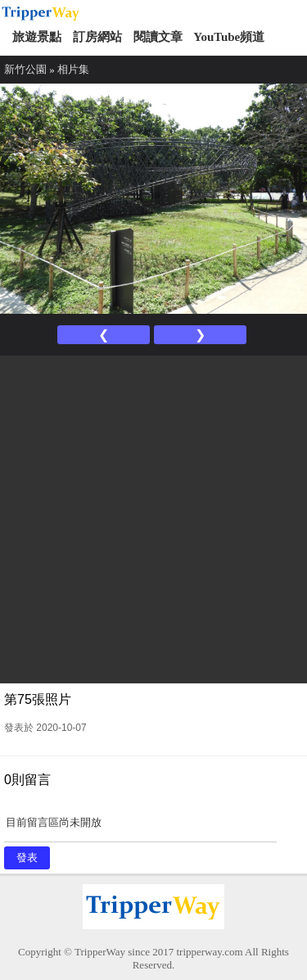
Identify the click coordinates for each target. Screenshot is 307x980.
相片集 (73, 69)
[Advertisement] (153, 517)
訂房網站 (97, 37)
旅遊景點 (37, 37)
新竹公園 (25, 69)
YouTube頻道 (229, 37)
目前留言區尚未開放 (140, 828)
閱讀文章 (158, 37)
